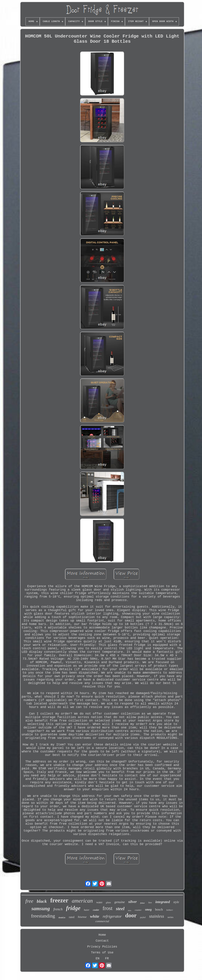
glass (108, 902)
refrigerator (112, 916)
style (176, 902)
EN (98, 958)
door (131, 915)
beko (130, 910)
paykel (143, 917)
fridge (73, 908)
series (170, 917)
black (42, 901)
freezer (59, 900)
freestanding (43, 916)
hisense (82, 917)
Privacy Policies (102, 947)
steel (120, 909)
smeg (148, 910)
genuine (120, 902)
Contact (102, 941)
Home (102, 935)
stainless (157, 916)
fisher (142, 903)
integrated (163, 902)
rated (72, 917)
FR (107, 958)
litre (150, 902)
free (29, 901)
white (95, 916)
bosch (159, 909)
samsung (41, 908)
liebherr (170, 910)
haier (87, 910)
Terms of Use (102, 953)
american (82, 901)
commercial (102, 921)
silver (132, 902)
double (62, 918)
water (99, 902)
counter (138, 910)
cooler (96, 910)
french (58, 909)
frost (108, 908)
